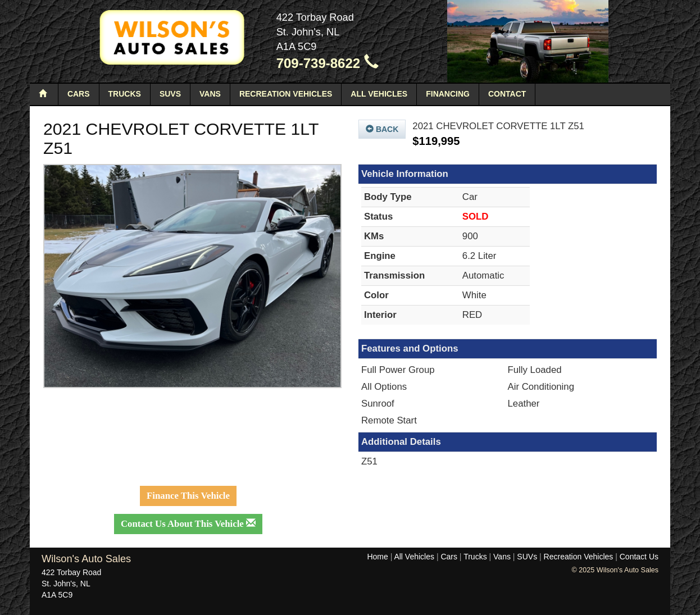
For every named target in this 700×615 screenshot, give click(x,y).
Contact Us (639, 557)
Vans (210, 94)
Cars (79, 94)
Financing (448, 94)
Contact (507, 94)
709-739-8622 (328, 63)
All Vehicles (379, 94)
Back (382, 129)
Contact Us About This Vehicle (188, 524)
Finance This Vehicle (188, 496)
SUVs (170, 94)
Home (377, 557)
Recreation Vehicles (286, 94)
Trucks (125, 94)
